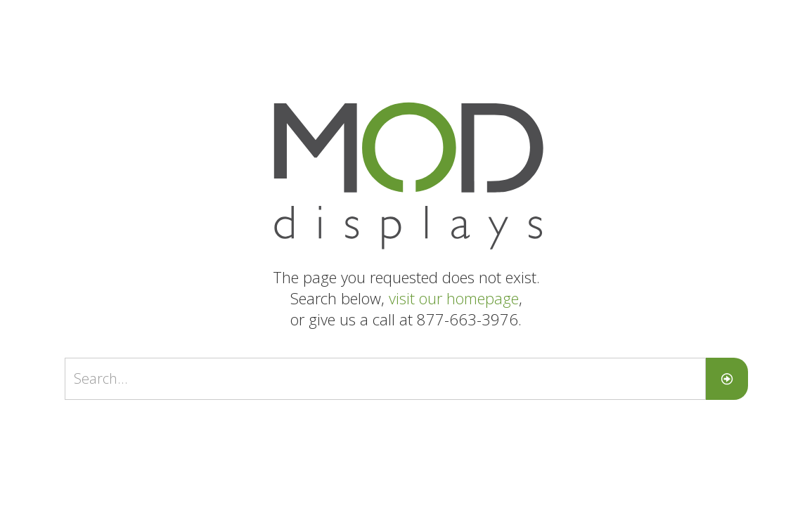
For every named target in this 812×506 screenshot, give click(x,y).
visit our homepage (454, 298)
